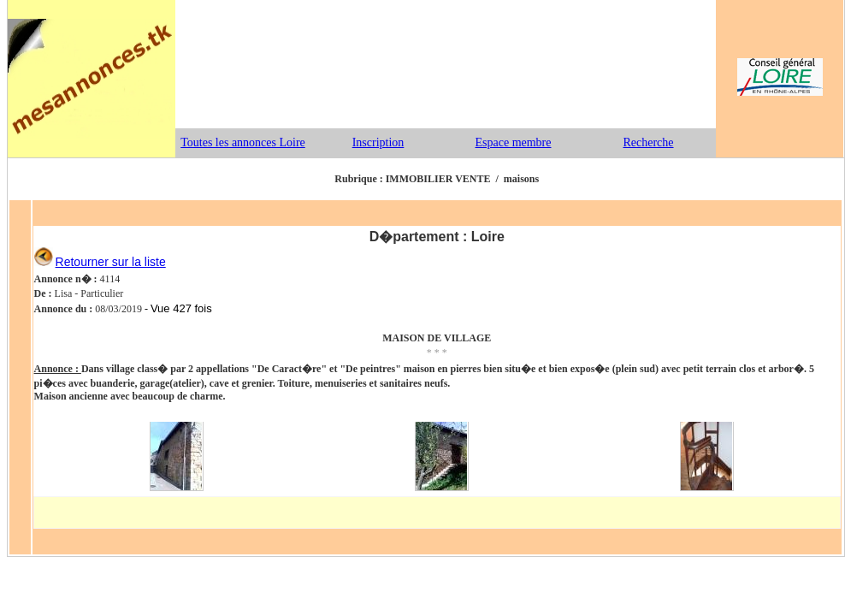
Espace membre (513, 142)
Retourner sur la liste (111, 262)
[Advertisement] (446, 64)
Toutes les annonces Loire (243, 142)
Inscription (378, 142)
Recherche (648, 142)
